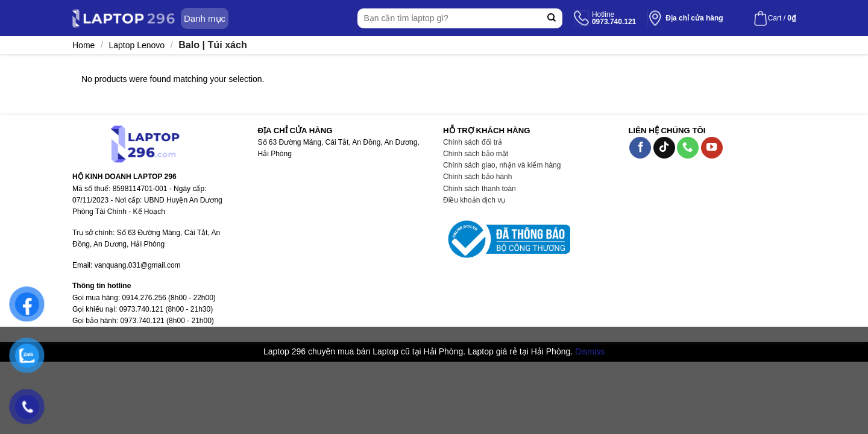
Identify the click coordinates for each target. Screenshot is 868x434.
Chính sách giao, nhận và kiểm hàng (502, 165)
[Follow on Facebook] (640, 148)
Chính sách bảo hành (477, 177)
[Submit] (552, 18)
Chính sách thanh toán (480, 189)
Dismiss (590, 351)
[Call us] (688, 148)
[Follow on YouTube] (712, 148)
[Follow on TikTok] (664, 148)
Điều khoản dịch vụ (474, 200)
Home (83, 45)
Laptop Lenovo (137, 45)
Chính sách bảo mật (476, 154)
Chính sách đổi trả (473, 142)
